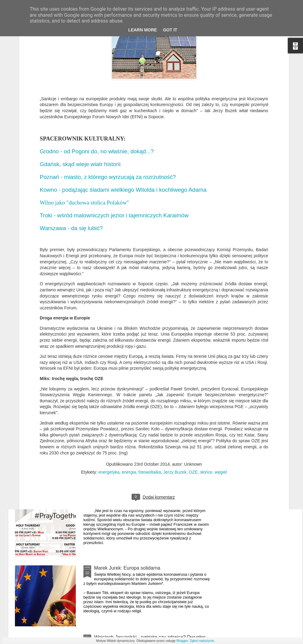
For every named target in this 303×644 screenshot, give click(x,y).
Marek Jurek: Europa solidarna (127, 568)
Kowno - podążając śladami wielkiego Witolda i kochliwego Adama (123, 119)
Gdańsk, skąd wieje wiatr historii (82, 93)
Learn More (143, 30)
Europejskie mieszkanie (120, 430)
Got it (170, 30)
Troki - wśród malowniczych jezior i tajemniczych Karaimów (114, 144)
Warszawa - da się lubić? (71, 157)
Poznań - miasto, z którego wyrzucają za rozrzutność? (108, 106)
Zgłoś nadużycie (202, 641)
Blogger (182, 641)
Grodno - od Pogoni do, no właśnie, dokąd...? (98, 80)
